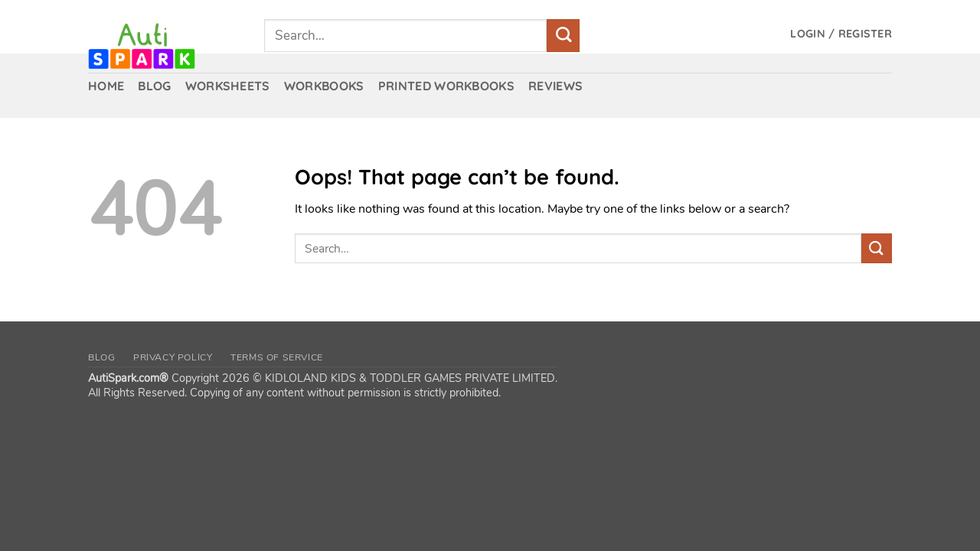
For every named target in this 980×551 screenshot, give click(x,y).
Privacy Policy (173, 357)
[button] (841, 34)
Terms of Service (277, 357)
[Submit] (563, 36)
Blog (101, 357)
